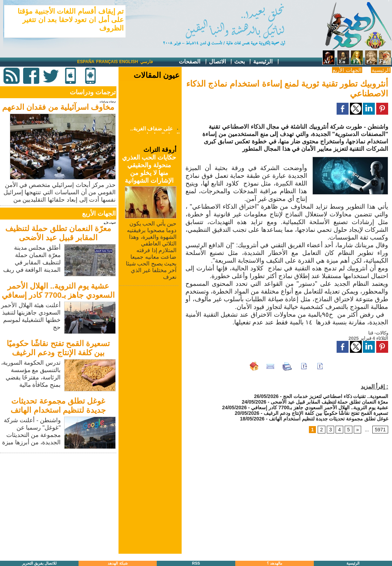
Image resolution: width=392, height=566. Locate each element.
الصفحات (193, 62)
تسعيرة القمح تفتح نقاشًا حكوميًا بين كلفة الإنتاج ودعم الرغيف (58, 348)
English (129, 62)
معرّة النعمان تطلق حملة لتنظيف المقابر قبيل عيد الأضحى (58, 233)
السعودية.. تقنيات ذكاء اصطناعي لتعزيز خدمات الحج (336, 396)
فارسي (147, 62)
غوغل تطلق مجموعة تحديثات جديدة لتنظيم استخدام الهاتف (58, 406)
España (86, 62)
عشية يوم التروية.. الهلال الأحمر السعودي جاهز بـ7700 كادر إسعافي (58, 291)
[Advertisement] (59, 504)
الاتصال (221, 62)
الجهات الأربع (347, 70)
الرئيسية (266, 62)
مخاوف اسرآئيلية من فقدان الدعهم (58, 107)
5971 (380, 430)
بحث (243, 62)
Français (107, 62)
